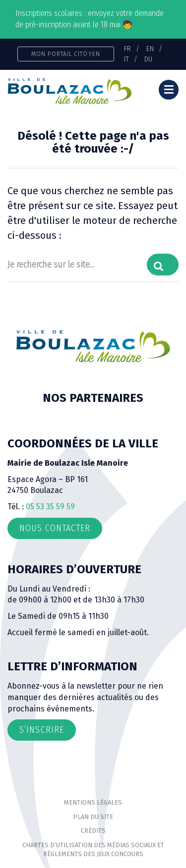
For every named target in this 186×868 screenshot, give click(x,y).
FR (127, 49)
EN (150, 49)
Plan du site (93, 817)
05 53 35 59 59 (50, 507)
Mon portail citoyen (66, 54)
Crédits (93, 831)
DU (148, 59)
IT (126, 59)
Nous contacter (55, 528)
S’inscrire (42, 730)
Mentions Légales (93, 802)
